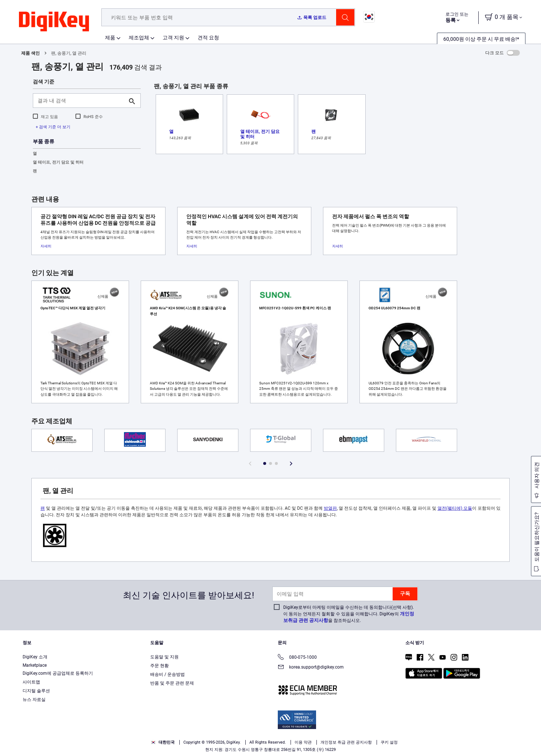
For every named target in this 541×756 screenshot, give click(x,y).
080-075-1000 (297, 658)
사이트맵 (31, 682)
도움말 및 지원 (164, 657)
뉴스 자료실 (34, 700)
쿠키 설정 (389, 742)
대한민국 (163, 742)
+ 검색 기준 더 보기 (53, 127)
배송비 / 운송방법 (168, 674)
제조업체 (139, 38)
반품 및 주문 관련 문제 (172, 683)
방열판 (330, 508)
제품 (110, 38)
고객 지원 (173, 38)
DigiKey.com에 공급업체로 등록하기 (58, 673)
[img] (54, 22)
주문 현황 (159, 666)
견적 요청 (208, 38)
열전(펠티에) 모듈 (455, 508)
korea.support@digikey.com (311, 668)
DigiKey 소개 (35, 657)
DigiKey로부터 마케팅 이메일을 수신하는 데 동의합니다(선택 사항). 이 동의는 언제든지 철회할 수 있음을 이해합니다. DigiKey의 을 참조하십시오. (349, 614)
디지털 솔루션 (36, 691)
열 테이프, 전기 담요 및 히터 (58, 162)
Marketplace (35, 665)
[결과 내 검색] (81, 101)
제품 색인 (30, 53)
